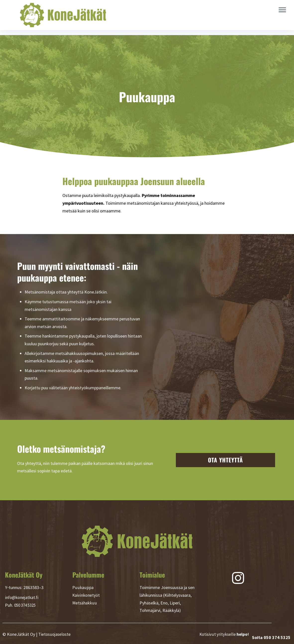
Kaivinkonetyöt (87, 595)
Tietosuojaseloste (55, 634)
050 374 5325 (26, 605)
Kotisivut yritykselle (235, 634)
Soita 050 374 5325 (271, 637)
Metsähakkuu (85, 603)
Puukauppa (83, 587)
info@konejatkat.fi (23, 597)
